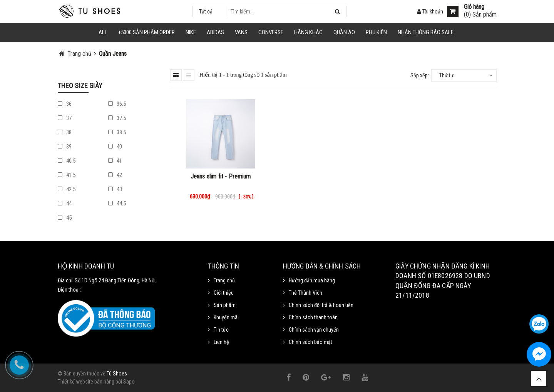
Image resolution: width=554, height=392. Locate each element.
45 (65, 218)
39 (65, 147)
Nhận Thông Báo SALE (426, 32)
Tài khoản (430, 12)
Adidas (215, 32)
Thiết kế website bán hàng (86, 382)
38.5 (117, 132)
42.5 (67, 189)
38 (65, 132)
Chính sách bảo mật (310, 342)
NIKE (191, 32)
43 (115, 189)
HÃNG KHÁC (308, 32)
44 (65, 204)
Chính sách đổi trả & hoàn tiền (321, 305)
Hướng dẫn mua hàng (312, 280)
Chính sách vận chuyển (314, 330)
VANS (241, 32)
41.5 (67, 175)
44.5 (117, 204)
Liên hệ (221, 342)
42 (115, 175)
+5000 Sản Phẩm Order (146, 32)
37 (65, 118)
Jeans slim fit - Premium (221, 176)
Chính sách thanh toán (313, 317)
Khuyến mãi (226, 317)
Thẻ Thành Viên (305, 293)
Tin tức (221, 330)
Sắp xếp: (420, 75)
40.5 (67, 161)
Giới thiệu (224, 293)
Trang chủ (224, 280)
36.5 (117, 104)
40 (115, 147)
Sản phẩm (225, 305)
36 (65, 104)
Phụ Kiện (376, 32)
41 (115, 161)
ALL (103, 32)
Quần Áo (344, 32)
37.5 (117, 118)
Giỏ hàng (474, 7)
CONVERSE (271, 32)
